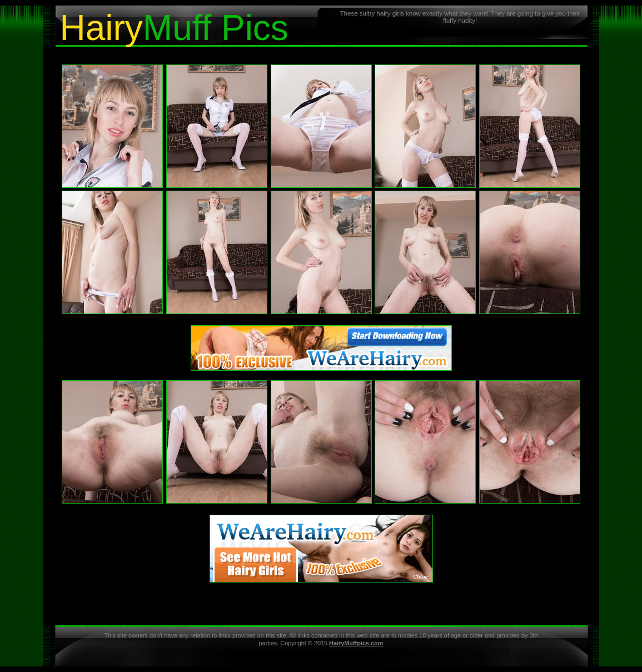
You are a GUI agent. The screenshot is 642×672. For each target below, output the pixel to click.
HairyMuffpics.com (356, 643)
